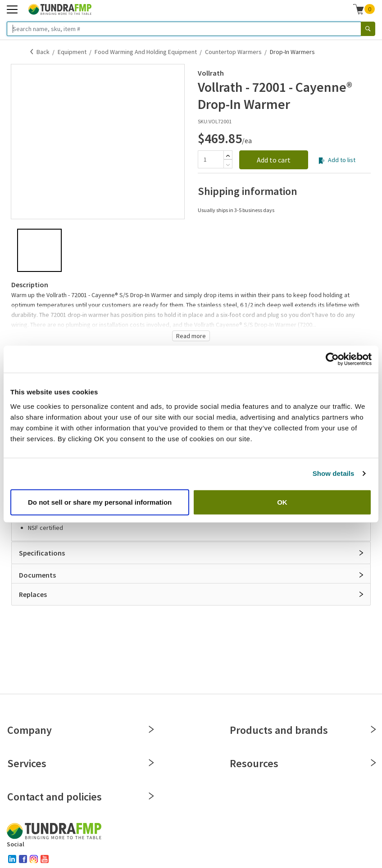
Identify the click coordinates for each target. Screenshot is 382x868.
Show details (334, 473)
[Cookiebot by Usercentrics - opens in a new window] (332, 359)
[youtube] (45, 859)
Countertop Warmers (233, 52)
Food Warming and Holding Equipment (146, 52)
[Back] (32, 52)
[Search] (368, 29)
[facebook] (23, 859)
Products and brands (302, 730)
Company (80, 730)
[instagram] (34, 859)
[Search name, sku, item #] (184, 29)
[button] (364, 9)
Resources (302, 763)
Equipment (72, 52)
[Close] (151, 729)
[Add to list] (321, 161)
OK (282, 502)
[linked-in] (12, 859)
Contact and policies (80, 797)
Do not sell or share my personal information (100, 502)
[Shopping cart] (359, 9)
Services (80, 763)
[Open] (361, 553)
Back (43, 52)
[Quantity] (211, 159)
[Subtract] (228, 165)
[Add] (228, 156)
